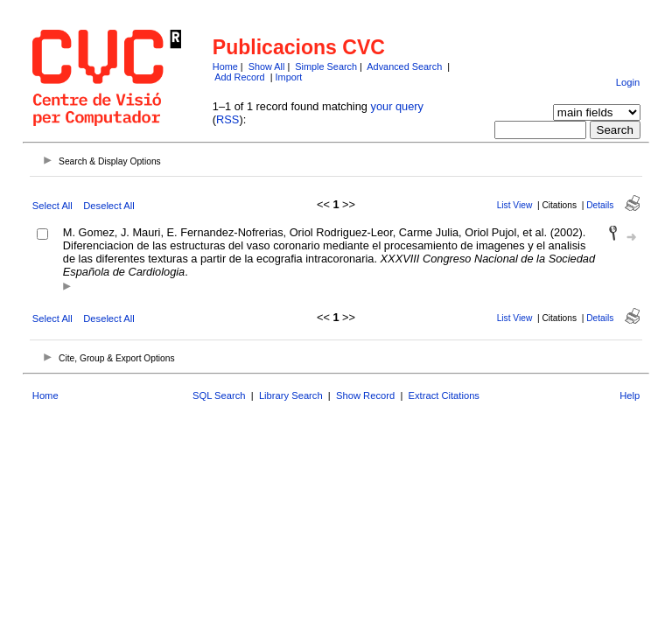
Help (630, 395)
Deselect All (108, 206)
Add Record (239, 77)
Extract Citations (444, 395)
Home (225, 66)
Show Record (365, 395)
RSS (227, 119)
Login (628, 82)
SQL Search (219, 395)
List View (515, 205)
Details (600, 205)
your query (397, 106)
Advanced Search (404, 66)
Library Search (291, 395)
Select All (52, 206)
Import (289, 77)
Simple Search (326, 66)
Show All (267, 66)
